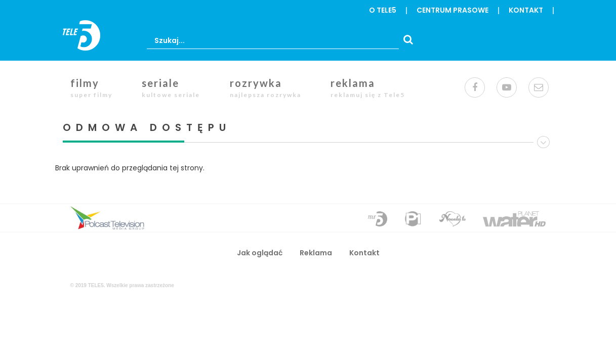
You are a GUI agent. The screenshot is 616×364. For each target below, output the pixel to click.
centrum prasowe (453, 10)
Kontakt (526, 10)
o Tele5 (383, 10)
